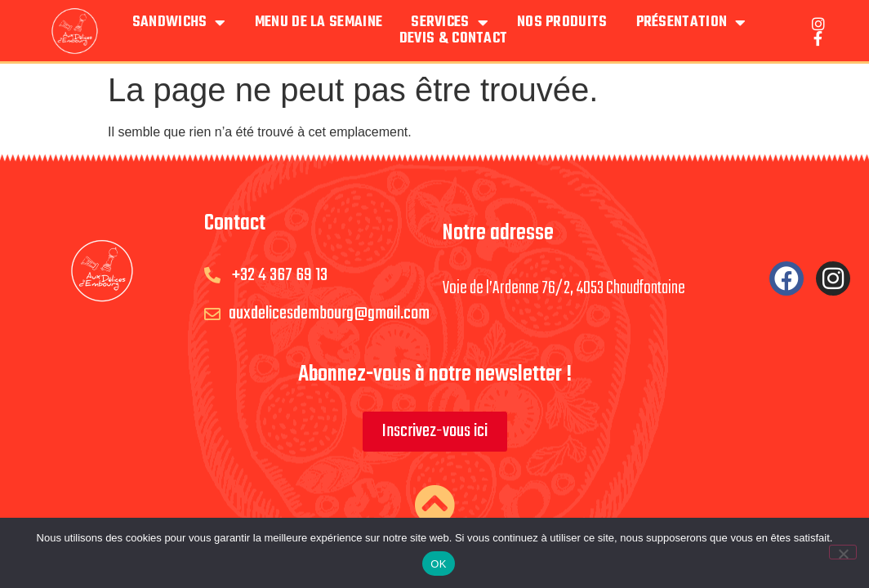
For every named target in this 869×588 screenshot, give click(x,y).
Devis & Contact (454, 39)
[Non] (843, 552)
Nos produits (562, 23)
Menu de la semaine (319, 23)
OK (438, 564)
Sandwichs (179, 23)
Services (450, 23)
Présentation (691, 23)
